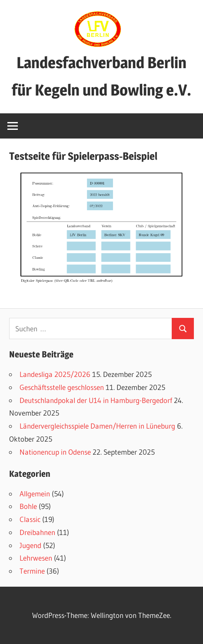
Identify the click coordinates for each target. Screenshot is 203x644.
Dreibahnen (37, 532)
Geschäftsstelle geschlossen (62, 387)
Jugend (30, 545)
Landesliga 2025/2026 (55, 374)
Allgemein (35, 494)
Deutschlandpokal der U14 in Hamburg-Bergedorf (96, 400)
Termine (32, 571)
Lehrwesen (36, 558)
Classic (30, 519)
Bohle (28, 506)
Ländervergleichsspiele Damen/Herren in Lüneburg (97, 426)
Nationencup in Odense (55, 452)
